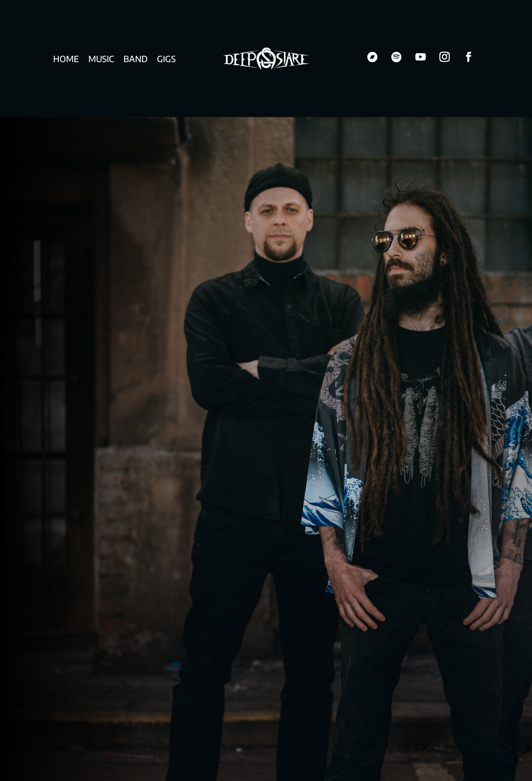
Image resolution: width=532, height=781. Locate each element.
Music (101, 60)
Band (135, 60)
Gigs (166, 60)
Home (66, 60)
